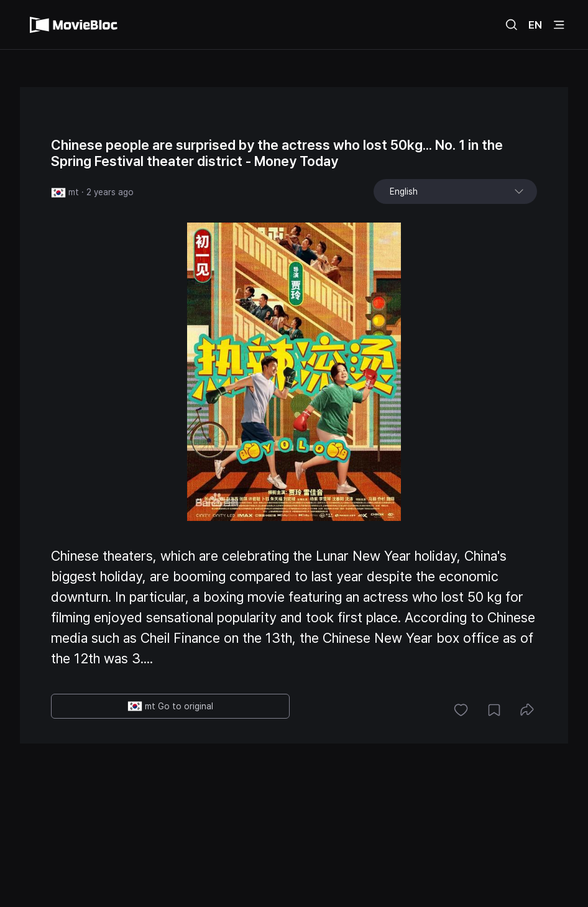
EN (535, 25)
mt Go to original (170, 706)
